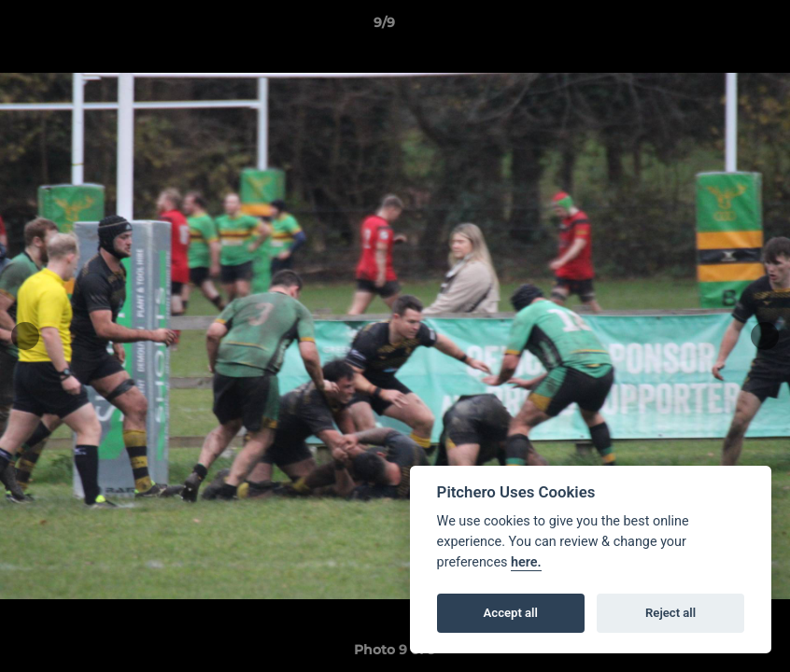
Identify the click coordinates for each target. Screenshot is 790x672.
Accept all (511, 613)
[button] (712, 27)
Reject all (670, 613)
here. (526, 562)
